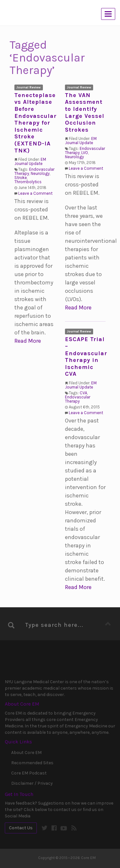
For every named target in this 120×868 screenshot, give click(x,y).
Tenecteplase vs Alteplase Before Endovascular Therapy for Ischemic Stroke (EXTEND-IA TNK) (36, 123)
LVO (85, 153)
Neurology (40, 173)
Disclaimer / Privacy (32, 783)
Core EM (37, 13)
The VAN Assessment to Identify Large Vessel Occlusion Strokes (85, 112)
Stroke (21, 178)
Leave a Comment (35, 193)
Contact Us (21, 828)
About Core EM (26, 753)
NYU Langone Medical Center (31, 664)
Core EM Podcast (29, 773)
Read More (28, 341)
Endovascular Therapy (78, 399)
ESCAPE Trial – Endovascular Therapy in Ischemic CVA (86, 356)
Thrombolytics (28, 182)
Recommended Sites (32, 763)
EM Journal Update (30, 161)
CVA (83, 393)
